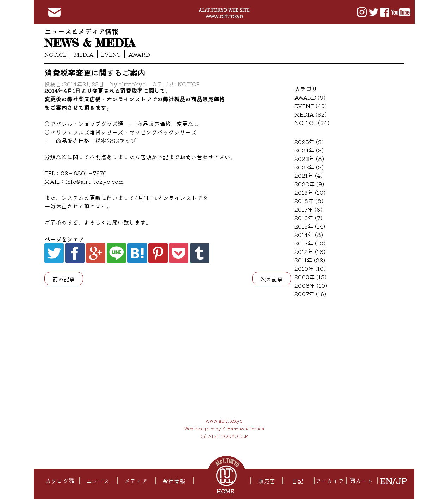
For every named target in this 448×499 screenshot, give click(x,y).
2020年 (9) (309, 184)
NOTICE (55, 54)
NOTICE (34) (312, 123)
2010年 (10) (310, 268)
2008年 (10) (311, 285)
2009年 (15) (310, 277)
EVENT (111, 54)
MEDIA (84, 54)
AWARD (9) (310, 97)
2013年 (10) (310, 243)
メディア (136, 481)
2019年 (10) (310, 192)
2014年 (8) (309, 235)
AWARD (139, 54)
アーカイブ (329, 481)
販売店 (267, 481)
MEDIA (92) (311, 114)
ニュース (98, 481)
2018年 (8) (309, 201)
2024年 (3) (309, 150)
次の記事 (272, 279)
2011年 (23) (310, 260)
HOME (226, 491)
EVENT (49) (311, 106)
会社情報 (174, 481)
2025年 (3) (309, 142)
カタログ (60, 481)
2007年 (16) (310, 294)
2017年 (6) (308, 209)
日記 (298, 481)
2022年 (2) (309, 167)
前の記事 (64, 279)
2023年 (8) (309, 158)
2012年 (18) (310, 251)
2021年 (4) (309, 175)
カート (361, 481)
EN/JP (393, 481)
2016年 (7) (308, 218)
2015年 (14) (310, 226)
